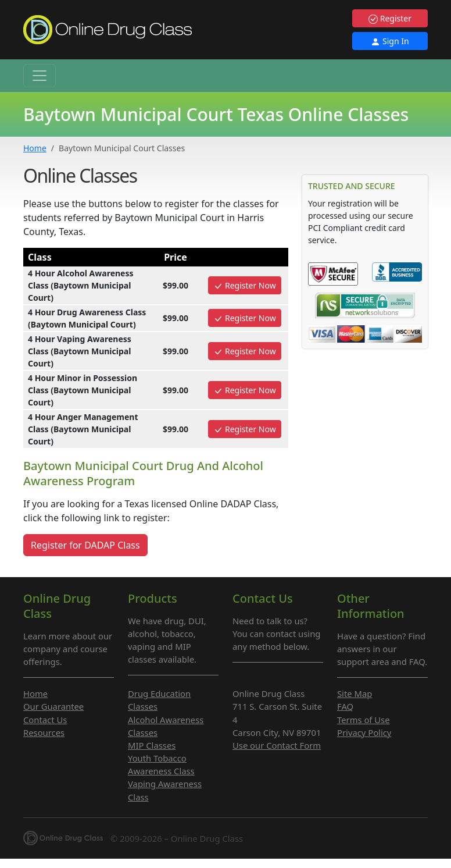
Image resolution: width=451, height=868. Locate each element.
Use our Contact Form (277, 745)
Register (390, 18)
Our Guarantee (53, 706)
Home (35, 148)
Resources (44, 732)
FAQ (345, 706)
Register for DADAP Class (85, 545)
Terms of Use (364, 720)
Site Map (355, 693)
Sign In (390, 41)
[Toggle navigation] (40, 76)
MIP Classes (152, 745)
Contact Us (45, 720)
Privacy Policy (364, 732)
